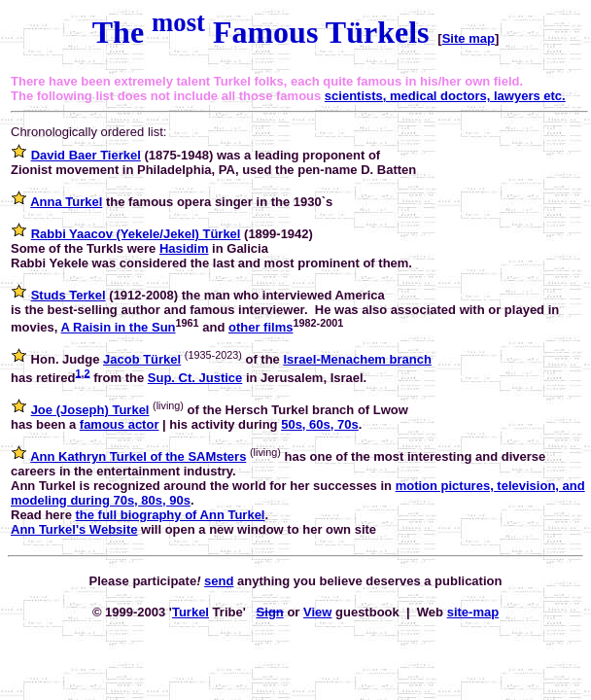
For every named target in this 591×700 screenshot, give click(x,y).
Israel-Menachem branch (357, 359)
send (219, 581)
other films (261, 327)
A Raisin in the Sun (119, 327)
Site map (469, 38)
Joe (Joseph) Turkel (90, 410)
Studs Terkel (69, 295)
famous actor (120, 424)
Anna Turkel (66, 202)
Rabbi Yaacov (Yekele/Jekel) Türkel (136, 234)
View (317, 612)
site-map (473, 612)
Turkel (191, 612)
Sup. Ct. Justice (195, 378)
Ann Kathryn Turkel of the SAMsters (138, 456)
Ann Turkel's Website (74, 529)
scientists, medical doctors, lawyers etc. (445, 96)
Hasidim (184, 248)
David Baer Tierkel (86, 155)
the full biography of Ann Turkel (170, 515)
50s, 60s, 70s (320, 424)
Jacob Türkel (142, 359)
